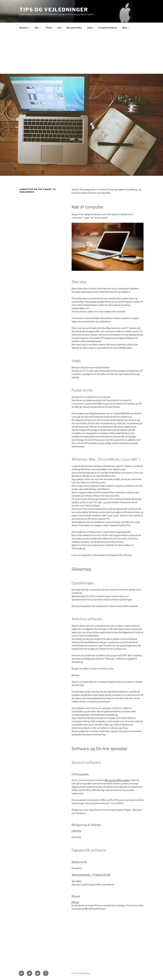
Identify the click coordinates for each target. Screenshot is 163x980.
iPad (59, 28)
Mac (38, 28)
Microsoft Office (74, 28)
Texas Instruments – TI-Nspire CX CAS (91, 875)
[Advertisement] (82, 53)
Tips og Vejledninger (54, 10)
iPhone (49, 28)
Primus (75, 902)
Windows (25, 28)
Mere (126, 28)
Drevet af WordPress (81, 973)
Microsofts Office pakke (117, 780)
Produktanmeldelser (108, 28)
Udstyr (90, 28)
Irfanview (76, 831)
